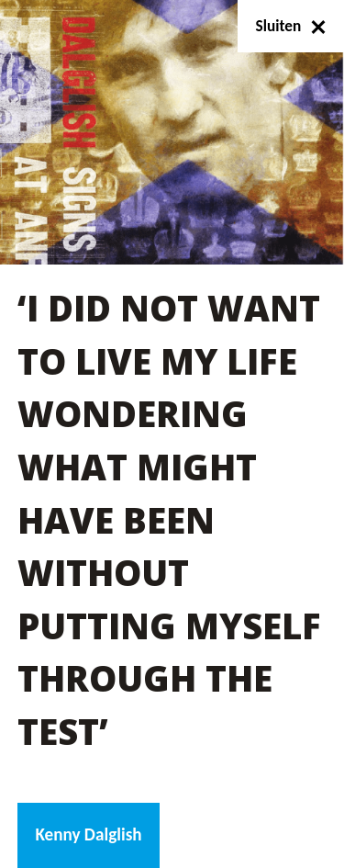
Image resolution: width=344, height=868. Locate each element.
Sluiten (291, 26)
